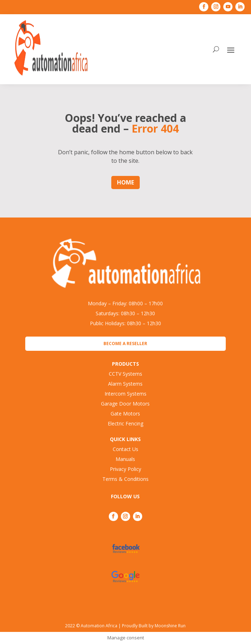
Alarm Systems (125, 384)
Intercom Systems (125, 394)
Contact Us (125, 449)
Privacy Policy (125, 469)
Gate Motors (125, 414)
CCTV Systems (125, 374)
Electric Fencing (125, 423)
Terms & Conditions (125, 479)
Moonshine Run (170, 626)
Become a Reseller (125, 344)
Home (125, 182)
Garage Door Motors (125, 404)
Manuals (125, 459)
